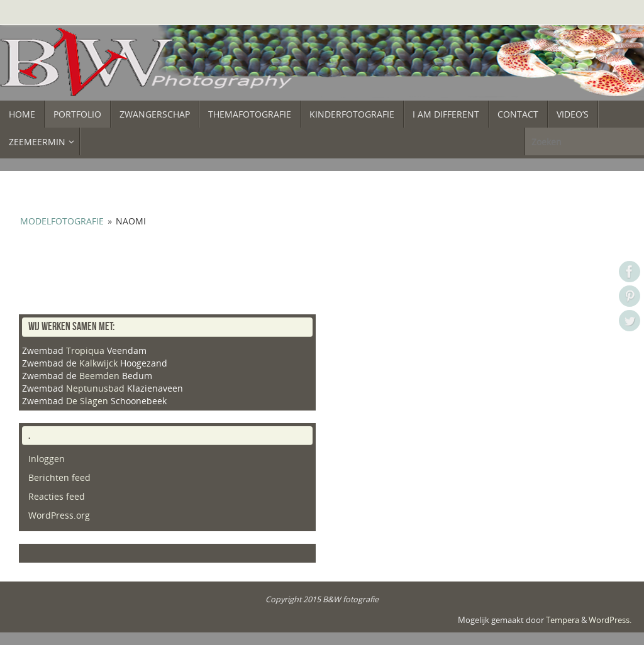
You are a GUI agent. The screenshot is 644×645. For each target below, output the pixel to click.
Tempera (563, 620)
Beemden (99, 376)
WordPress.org (59, 515)
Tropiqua (85, 350)
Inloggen (47, 459)
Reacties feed (57, 496)
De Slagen (87, 401)
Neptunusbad (95, 388)
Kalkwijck (98, 363)
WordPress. (610, 620)
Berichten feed (59, 477)
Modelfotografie (62, 221)
